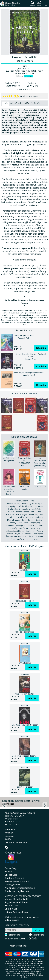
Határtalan (39, 506)
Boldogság (10, 506)
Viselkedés (30, 531)
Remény (12, 523)
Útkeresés (34, 539)
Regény (39, 520)
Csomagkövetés (13, 885)
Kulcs (39, 512)
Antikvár (9, 833)
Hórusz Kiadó (11, 906)
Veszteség (35, 528)
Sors (26, 523)
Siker (20, 523)
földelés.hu (25, 977)
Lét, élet (10, 517)
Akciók (8, 839)
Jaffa (32, 501)
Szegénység (35, 523)
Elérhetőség (11, 868)
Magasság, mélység (34, 517)
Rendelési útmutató (14, 878)
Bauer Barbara (22, 501)
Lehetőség (34, 514)
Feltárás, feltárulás (25, 506)
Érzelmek (39, 536)
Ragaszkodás (28, 520)
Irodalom (26, 509)
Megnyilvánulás (14, 520)
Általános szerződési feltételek (20, 888)
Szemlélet (10, 525)
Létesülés (20, 517)
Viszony (40, 531)
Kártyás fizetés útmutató (17, 881)
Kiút (33, 512)
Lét (41, 514)
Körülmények (21, 514)
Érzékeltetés (22, 539)
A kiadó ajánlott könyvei (25, 437)
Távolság (13, 528)
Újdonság (9, 836)
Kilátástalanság (23, 512)
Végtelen (19, 534)
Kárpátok (10, 514)
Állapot (28, 534)
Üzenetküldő (11, 875)
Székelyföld (21, 525)
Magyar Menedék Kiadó (16, 899)
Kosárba (41, 348)
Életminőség (38, 534)
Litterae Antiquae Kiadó (16, 912)
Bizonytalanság (14, 503)
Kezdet (11, 512)
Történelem (24, 528)
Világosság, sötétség (15, 531)
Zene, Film (10, 829)
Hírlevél (8, 872)
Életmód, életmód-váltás (16, 536)
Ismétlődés (36, 509)
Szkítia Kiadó (11, 909)
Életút (31, 536)
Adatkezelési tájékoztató (17, 891)
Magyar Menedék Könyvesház (10, 5)
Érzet (13, 539)
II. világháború (14, 509)
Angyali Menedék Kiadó (16, 902)
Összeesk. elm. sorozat (16, 843)
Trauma (40, 525)
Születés (31, 525)
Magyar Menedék (19, 946)
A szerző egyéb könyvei (24, 394)
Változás (10, 534)
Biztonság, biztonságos (32, 503)
